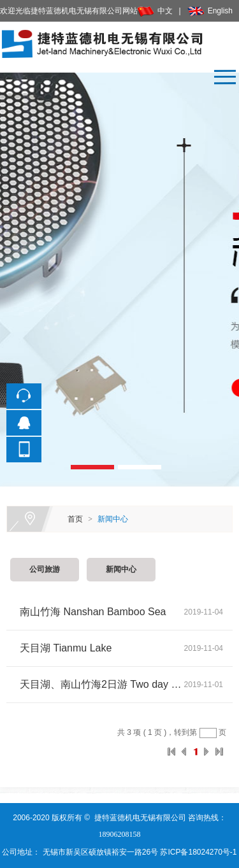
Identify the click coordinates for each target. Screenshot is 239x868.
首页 (75, 519)
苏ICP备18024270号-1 (197, 852)
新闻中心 (113, 519)
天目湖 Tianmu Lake (66, 648)
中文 (155, 11)
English (210, 11)
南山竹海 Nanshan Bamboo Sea (93, 612)
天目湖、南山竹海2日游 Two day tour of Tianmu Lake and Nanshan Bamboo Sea (102, 684)
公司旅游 (45, 569)
